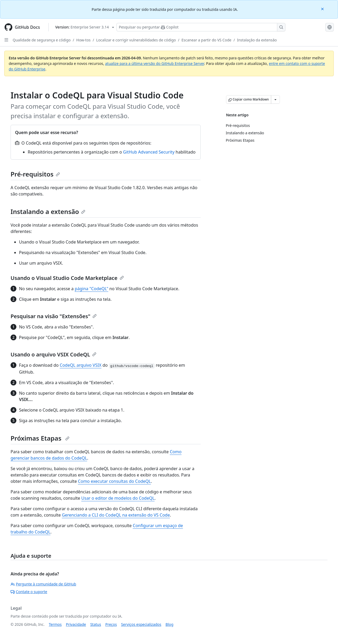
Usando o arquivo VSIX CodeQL (53, 354)
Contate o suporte (29, 592)
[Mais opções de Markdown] (275, 99)
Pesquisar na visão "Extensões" (54, 316)
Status (96, 624)
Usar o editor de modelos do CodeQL (118, 498)
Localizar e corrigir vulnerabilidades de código (136, 40)
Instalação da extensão (257, 40)
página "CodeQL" (91, 289)
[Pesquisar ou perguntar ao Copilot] (201, 27)
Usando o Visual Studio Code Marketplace (67, 278)
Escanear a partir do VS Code (206, 40)
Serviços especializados (141, 624)
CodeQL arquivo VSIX (81, 365)
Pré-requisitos (35, 174)
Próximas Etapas (40, 438)
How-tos (83, 40)
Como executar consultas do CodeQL (114, 481)
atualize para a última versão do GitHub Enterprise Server (155, 63)
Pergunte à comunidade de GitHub (43, 584)
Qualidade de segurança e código (42, 40)
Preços (111, 624)
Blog (170, 624)
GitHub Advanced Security (149, 152)
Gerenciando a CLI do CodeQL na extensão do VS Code (116, 515)
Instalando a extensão (48, 211)
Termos (55, 624)
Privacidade (76, 624)
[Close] (323, 9)
